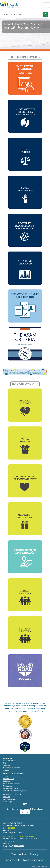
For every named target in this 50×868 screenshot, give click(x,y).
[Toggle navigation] (46, 5)
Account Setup (9, 779)
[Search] (22, 15)
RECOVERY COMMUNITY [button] (25, 384)
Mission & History (10, 761)
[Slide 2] (25, 48)
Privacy (34, 854)
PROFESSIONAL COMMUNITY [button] (25, 57)
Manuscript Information (12, 768)
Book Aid (6, 797)
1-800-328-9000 (9, 828)
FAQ (5, 763)
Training (6, 776)
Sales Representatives (11, 784)
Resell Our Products (11, 788)
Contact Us (7, 766)
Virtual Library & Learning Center (15, 791)
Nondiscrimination (34, 860)
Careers (6, 770)
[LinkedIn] (26, 804)
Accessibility (13, 860)
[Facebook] (24, 804)
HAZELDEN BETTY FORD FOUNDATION (19, 836)
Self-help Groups (9, 799)
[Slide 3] (30, 48)
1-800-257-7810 (9, 841)
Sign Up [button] (25, 812)
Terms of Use (19, 854)
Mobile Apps (8, 786)
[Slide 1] (20, 48)
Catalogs (6, 781)
